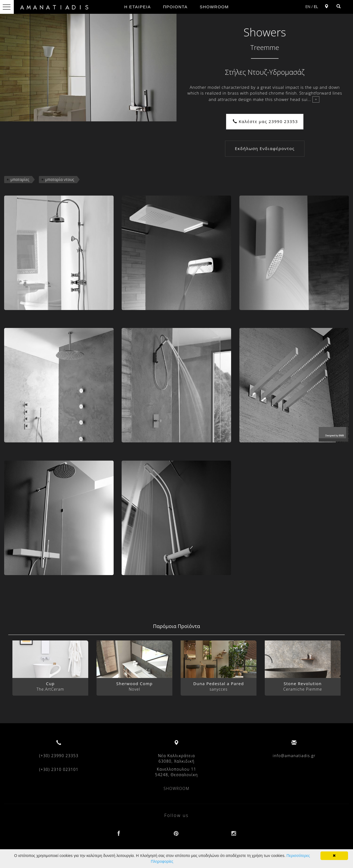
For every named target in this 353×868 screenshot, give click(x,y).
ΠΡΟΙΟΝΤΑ (175, 7)
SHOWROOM (214, 7)
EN (308, 6)
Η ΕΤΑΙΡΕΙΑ (138, 7)
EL (316, 6)
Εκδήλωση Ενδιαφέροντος (265, 148)
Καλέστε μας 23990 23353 (265, 121)
